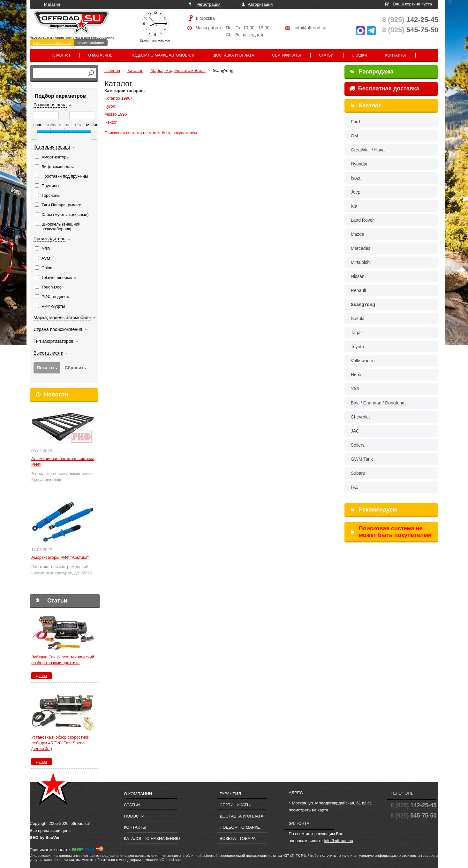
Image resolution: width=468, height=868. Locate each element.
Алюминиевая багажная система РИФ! (63, 461)
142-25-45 (410, 20)
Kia (354, 206)
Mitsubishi (361, 262)
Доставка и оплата (234, 55)
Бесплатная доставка (384, 88)
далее (42, 676)
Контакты (395, 55)
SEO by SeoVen (45, 837)
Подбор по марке (240, 827)
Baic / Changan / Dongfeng (378, 403)
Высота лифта (48, 353)
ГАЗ (355, 487)
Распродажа (372, 72)
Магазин (52, 4)
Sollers (358, 445)
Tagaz (357, 333)
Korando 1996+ (119, 98)
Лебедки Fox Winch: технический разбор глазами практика (63, 660)
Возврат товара (238, 838)
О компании (138, 794)
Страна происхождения (58, 329)
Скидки (359, 55)
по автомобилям (91, 43)
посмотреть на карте (308, 810)
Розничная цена (50, 105)
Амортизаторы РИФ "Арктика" (60, 557)
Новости (56, 395)
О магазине (100, 55)
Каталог (370, 105)
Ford (355, 122)
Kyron (110, 106)
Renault (359, 290)
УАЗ (355, 389)
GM (355, 136)
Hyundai (359, 164)
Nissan (358, 276)
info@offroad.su (310, 28)
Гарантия (230, 794)
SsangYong (363, 304)
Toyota (357, 347)
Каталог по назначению (52, 43)
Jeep (356, 192)
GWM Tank (362, 459)
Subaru (358, 473)
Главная (61, 55)
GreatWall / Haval (368, 150)
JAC (355, 431)
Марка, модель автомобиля (62, 318)
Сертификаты (287, 55)
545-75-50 (410, 30)
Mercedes (361, 248)
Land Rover (362, 220)
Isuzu (356, 178)
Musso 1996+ (117, 114)
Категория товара (52, 147)
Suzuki (358, 319)
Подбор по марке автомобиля (163, 55)
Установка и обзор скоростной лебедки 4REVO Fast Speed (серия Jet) (60, 743)
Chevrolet (360, 417)
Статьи (326, 55)
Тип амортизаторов (53, 341)
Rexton (111, 122)
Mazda (358, 234)
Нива (356, 375)
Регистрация (208, 4)
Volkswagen (363, 361)
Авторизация (260, 4)
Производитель (49, 239)
